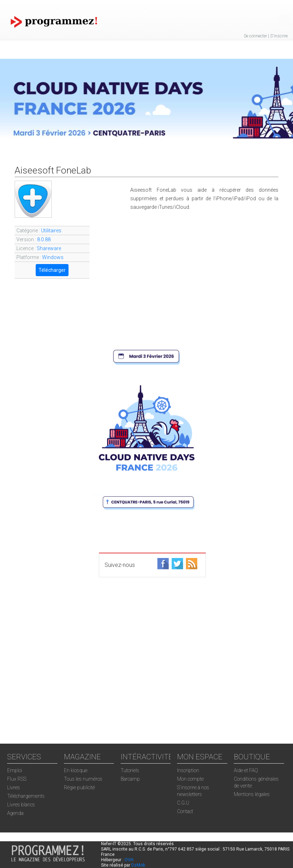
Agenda (15, 813)
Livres (14, 787)
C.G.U (183, 803)
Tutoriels (130, 770)
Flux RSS (17, 779)
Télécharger (52, 270)
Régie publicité (79, 787)
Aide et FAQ (246, 770)
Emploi (15, 770)
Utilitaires (51, 231)
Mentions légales (252, 794)
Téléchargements (26, 796)
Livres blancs (21, 805)
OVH (129, 860)
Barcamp (130, 779)
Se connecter (255, 36)
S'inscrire (279, 36)
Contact (185, 811)
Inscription (188, 770)
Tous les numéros (83, 779)
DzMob (138, 865)
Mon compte (190, 779)
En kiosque (76, 770)
